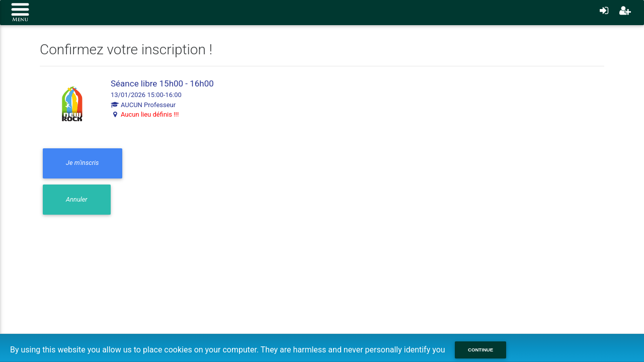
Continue (480, 350)
